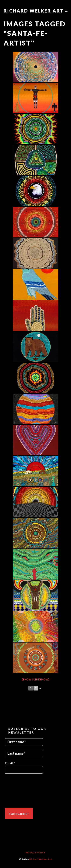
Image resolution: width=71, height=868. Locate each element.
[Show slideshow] (35, 679)
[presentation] (20, 791)
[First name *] (24, 742)
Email (10, 763)
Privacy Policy (35, 853)
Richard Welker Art (34, 11)
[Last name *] (24, 753)
